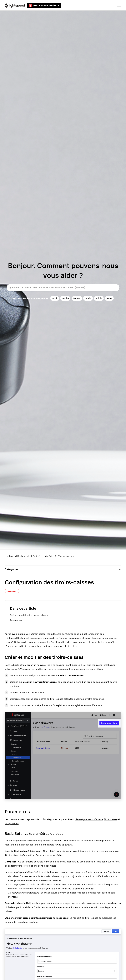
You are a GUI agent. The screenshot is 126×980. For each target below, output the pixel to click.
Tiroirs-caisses (66, 556)
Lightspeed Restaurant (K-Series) (22, 556)
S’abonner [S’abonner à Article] (12, 591)
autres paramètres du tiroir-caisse (45, 699)
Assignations (12, 824)
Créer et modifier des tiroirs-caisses (29, 615)
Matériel (49, 556)
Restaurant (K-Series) (44, 6)
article (99, 298)
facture (77, 298)
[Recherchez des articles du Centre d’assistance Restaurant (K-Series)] (63, 288)
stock (55, 298)
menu (109, 298)
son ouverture (109, 903)
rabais (88, 298)
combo (65, 298)
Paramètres (16, 620)
